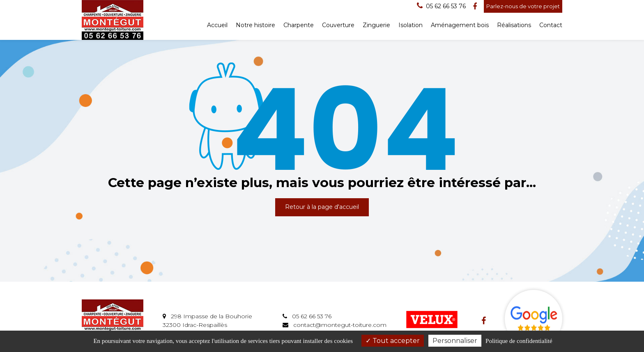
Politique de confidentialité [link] (519, 341)
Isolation (411, 25)
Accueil (217, 25)
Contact (551, 25)
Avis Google (534, 319)
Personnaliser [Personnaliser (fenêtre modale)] (455, 341)
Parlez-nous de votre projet (523, 6)
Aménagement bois (460, 25)
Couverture (338, 25)
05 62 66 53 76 (307, 316)
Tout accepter (393, 341)
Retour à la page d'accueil (322, 207)
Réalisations (514, 25)
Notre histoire (255, 25)
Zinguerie (376, 25)
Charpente (299, 25)
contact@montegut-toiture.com (335, 325)
